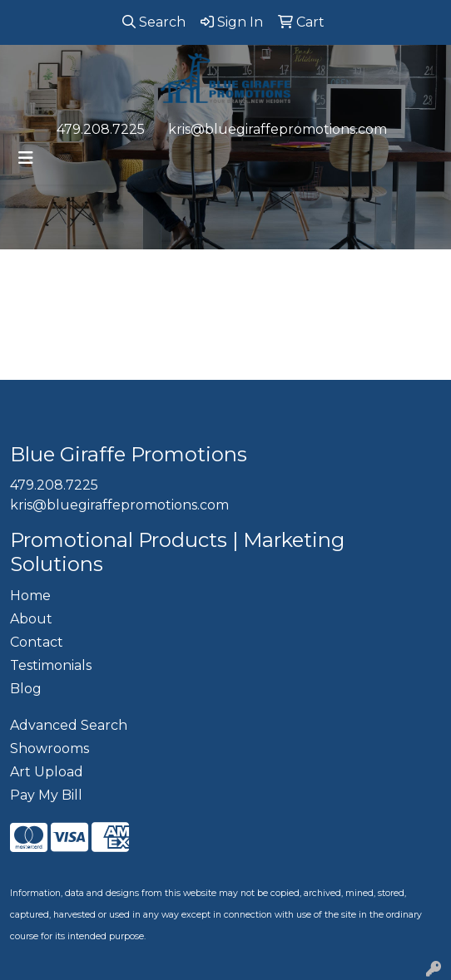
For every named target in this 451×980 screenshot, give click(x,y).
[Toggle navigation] (26, 158)
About (31, 619)
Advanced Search (69, 725)
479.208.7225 (101, 129)
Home (30, 596)
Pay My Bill (46, 795)
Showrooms (50, 749)
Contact (37, 642)
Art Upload (47, 772)
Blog (26, 689)
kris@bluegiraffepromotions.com (278, 129)
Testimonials (51, 665)
